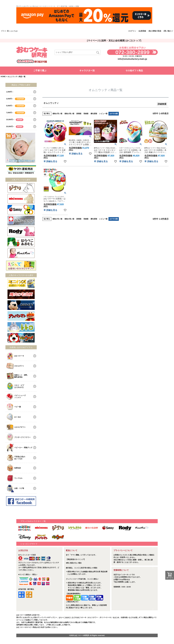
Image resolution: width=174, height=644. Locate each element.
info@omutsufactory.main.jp (132, 59)
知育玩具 (18, 468)
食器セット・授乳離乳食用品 (21, 376)
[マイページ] (94, 41)
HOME (3, 77)
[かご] (129, 41)
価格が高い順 (69, 114)
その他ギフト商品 (134, 71)
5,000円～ (16, 106)
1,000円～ (10, 92)
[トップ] (137, 41)
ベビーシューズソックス (20, 396)
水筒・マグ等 (19, 488)
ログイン (133, 31)
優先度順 (94, 114)
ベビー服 (18, 407)
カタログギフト (20, 427)
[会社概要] (120, 41)
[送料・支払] (107, 41)
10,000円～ (15, 120)
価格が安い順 (57, 114)
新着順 (79, 114)
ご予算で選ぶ (40, 71)
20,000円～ (15, 127)
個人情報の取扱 (155, 31)
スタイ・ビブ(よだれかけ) (19, 386)
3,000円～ (16, 99)
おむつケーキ (19, 356)
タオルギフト (19, 366)
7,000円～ (16, 113)
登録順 (86, 114)
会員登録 (142, 31)
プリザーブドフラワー (22, 437)
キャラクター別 (87, 71)
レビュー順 (103, 114)
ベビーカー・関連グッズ (23, 448)
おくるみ (18, 417)
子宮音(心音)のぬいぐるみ (20, 458)
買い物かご (168, 31)
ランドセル (18, 478)
